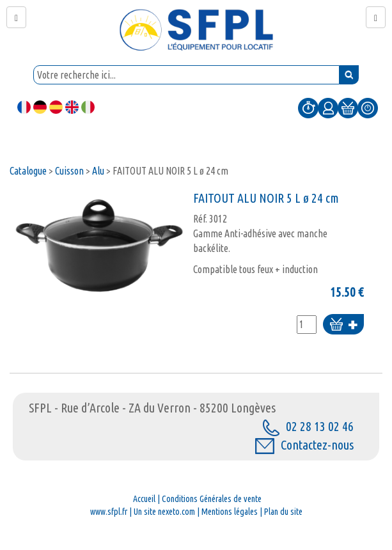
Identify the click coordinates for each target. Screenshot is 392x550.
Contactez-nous (304, 445)
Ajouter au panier (343, 325)
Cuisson (69, 171)
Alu (98, 171)
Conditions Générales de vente (212, 499)
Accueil (144, 499)
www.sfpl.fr (109, 512)
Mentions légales (230, 512)
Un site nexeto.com (164, 512)
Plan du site (283, 512)
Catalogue (28, 171)
